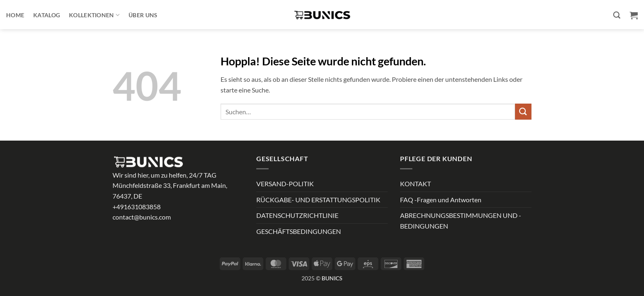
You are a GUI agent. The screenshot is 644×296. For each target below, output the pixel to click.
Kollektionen (94, 15)
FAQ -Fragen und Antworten (441, 200)
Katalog (47, 15)
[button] (634, 15)
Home (15, 15)
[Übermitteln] (523, 112)
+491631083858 (137, 207)
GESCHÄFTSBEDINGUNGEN (299, 231)
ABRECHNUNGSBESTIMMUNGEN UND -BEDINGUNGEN (461, 221)
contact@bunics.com (142, 217)
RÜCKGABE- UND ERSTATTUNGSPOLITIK (318, 200)
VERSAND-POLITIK (285, 184)
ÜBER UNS (143, 15)
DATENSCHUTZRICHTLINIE (297, 215)
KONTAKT (415, 184)
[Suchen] (617, 15)
